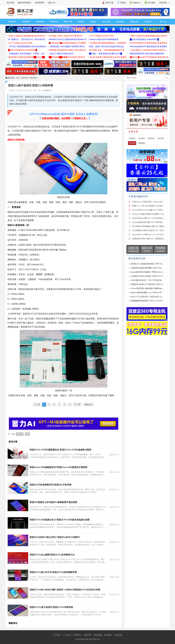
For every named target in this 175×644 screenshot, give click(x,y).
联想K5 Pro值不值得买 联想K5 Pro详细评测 (51, 607)
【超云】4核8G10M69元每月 (61, 54)
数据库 (81, 22)
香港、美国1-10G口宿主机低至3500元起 (107, 46)
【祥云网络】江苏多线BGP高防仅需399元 (148, 50)
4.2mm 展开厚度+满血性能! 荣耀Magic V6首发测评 (152, 288)
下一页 (77, 404)
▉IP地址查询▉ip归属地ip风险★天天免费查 (67, 43)
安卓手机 (161, 138)
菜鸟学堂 (11, 3)
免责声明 (87, 635)
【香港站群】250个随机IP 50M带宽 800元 (67, 46)
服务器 (93, 22)
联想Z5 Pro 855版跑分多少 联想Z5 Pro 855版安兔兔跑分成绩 (60, 520)
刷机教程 (142, 143)
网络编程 (40, 22)
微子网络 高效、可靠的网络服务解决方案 (107, 50)
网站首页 (12, 22)
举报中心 (137, 3)
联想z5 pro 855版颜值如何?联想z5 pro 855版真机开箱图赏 (59, 467)
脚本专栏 (54, 22)
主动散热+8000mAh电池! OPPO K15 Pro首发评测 (151, 276)
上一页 (37, 404)
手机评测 (33, 78)
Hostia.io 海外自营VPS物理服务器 (104, 39)
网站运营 (134, 22)
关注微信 (151, 3)
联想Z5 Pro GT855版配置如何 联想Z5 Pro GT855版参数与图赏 (60, 450)
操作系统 (120, 22)
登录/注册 (109, 3)
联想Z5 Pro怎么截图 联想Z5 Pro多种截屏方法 (52, 555)
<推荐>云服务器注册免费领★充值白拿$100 (27, 36)
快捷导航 (164, 3)
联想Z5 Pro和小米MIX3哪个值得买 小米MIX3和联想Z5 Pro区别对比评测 (65, 590)
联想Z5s (20, 434)
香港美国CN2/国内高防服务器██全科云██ (27, 57)
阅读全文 (88, 404)
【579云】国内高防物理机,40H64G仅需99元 (27, 46)
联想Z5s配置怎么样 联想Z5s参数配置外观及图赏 (53, 502)
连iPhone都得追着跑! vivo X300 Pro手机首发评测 (151, 293)
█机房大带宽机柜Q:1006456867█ (144, 39)
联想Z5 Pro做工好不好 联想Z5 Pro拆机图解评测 (53, 572)
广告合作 (67, 635)
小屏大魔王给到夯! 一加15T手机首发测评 (148, 280)
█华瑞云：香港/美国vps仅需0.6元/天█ (106, 54)
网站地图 (98, 635)
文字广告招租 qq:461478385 (102, 36)
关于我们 (57, 635)
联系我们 (77, 635)
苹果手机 (151, 138)
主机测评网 (39, 3)
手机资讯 (132, 138)
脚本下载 (68, 22)
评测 (27, 434)
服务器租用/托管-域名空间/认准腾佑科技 (147, 54)
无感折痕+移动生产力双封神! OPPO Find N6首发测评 (153, 284)
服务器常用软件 (24, 3)
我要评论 (47, 90)
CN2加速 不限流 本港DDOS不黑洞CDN (66, 36)
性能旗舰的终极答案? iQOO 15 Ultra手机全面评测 (151, 301)
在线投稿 (118, 635)
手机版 (123, 3)
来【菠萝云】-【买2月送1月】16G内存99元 (27, 39)
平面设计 (148, 22)
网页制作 (26, 22)
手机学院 (24, 78)
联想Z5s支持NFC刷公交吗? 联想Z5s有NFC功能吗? (55, 537)
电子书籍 (106, 22)
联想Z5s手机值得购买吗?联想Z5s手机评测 (51, 485)
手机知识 (142, 138)
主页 (18, 78)
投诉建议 (108, 635)
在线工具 (51, 3)
